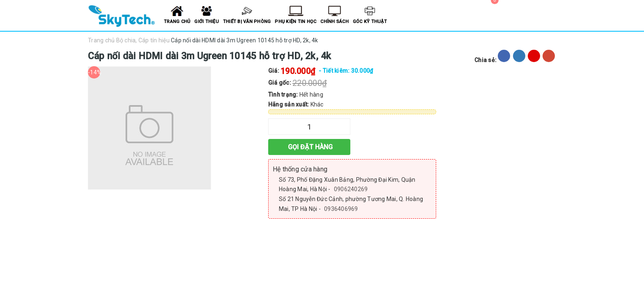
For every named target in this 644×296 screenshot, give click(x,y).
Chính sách (335, 22)
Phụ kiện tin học (296, 22)
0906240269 (351, 189)
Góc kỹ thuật (370, 22)
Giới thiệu (207, 22)
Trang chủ (177, 22)
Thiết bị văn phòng (247, 22)
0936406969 (341, 209)
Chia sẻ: (485, 60)
